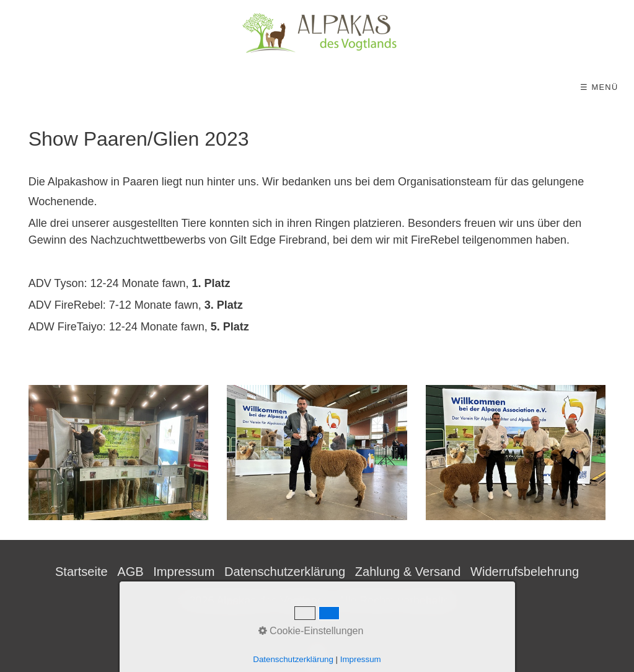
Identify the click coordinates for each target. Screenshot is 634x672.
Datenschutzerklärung (285, 572)
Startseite (81, 572)
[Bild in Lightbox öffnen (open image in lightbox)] (119, 453)
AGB (130, 572)
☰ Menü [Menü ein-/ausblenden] (599, 87)
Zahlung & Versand (408, 572)
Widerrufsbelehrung (525, 572)
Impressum (184, 572)
